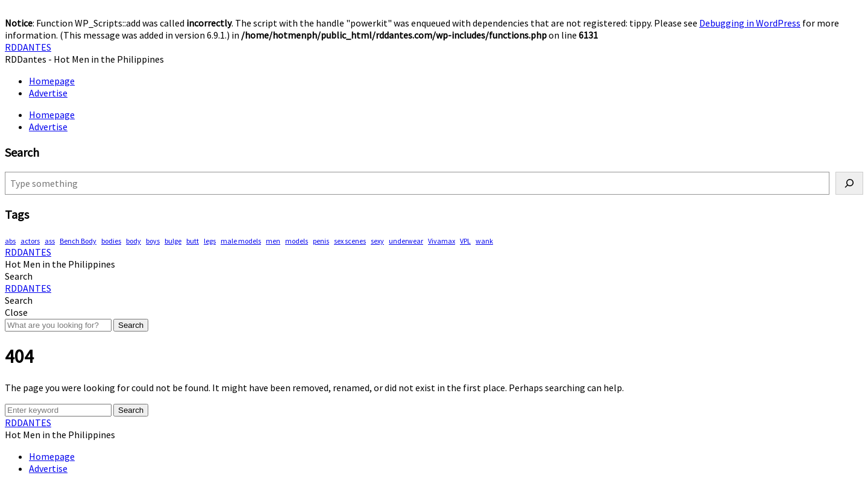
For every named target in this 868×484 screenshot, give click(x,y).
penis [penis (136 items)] (321, 241)
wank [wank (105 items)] (484, 241)
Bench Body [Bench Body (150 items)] (78, 241)
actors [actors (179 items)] (30, 241)
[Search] (849, 183)
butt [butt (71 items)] (193, 241)
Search (131, 325)
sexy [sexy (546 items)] (377, 241)
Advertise (48, 93)
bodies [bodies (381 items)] (111, 241)
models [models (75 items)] (297, 241)
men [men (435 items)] (273, 241)
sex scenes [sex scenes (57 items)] (350, 241)
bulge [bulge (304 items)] (173, 241)
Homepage (52, 81)
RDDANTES (28, 47)
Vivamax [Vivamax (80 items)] (442, 241)
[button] (19, 276)
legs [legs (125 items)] (210, 241)
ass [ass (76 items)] (50, 241)
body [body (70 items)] (134, 241)
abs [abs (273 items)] (10, 241)
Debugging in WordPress (750, 23)
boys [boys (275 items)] (153, 241)
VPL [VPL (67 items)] (465, 241)
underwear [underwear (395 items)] (406, 241)
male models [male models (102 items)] (241, 241)
